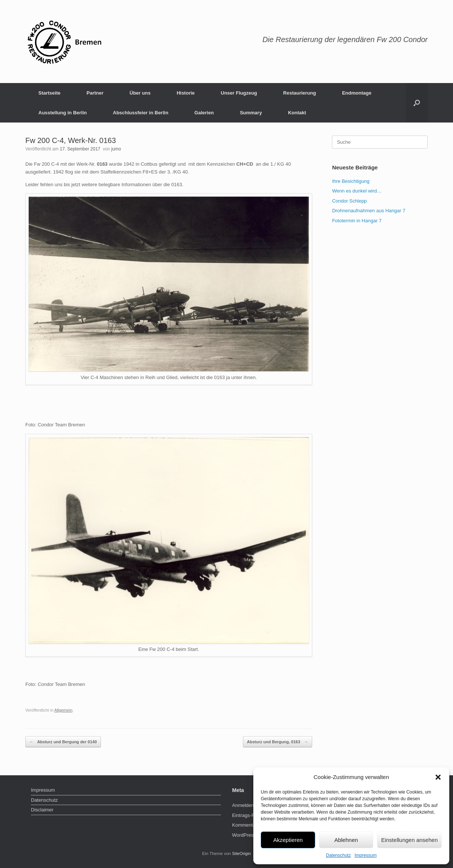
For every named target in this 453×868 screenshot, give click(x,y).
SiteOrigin (242, 853)
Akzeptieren (288, 840)
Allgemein (64, 710)
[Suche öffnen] (417, 103)
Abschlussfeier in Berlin (141, 113)
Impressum (366, 855)
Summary (251, 113)
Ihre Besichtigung (351, 181)
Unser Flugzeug (239, 93)
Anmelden (243, 805)
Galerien (204, 113)
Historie (186, 93)
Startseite (49, 93)
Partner (95, 93)
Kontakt (297, 113)
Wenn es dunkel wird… (357, 191)
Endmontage (357, 93)
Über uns (140, 93)
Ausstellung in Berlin (63, 113)
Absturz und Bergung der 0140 (63, 742)
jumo (116, 149)
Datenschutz (338, 855)
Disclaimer (42, 810)
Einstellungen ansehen (409, 840)
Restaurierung (300, 93)
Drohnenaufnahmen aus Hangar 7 (369, 211)
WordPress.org (248, 835)
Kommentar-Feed (251, 825)
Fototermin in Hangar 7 (357, 221)
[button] (438, 777)
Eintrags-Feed (247, 815)
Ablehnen (346, 840)
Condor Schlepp (349, 201)
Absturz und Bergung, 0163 (278, 742)
